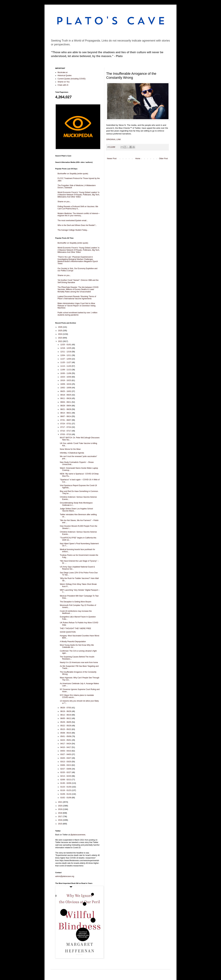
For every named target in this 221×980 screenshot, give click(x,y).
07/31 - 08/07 (66, 420)
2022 (60, 341)
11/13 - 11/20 (66, 366)
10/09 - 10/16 (66, 384)
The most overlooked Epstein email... (73, 221)
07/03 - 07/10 (66, 434)
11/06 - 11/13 (66, 370)
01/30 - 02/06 (66, 783)
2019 (60, 809)
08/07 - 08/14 (66, 416)
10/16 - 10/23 (66, 380)
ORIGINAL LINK (114, 139)
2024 (60, 334)
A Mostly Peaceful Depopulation (73, 642)
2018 (60, 813)
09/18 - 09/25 (66, 395)
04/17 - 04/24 (66, 744)
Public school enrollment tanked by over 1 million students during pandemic (77, 314)
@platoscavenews (78, 835)
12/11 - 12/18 (66, 352)
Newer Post (112, 159)
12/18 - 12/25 (66, 348)
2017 (60, 817)
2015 (60, 824)
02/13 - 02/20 (66, 776)
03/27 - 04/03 (66, 754)
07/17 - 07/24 (66, 427)
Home (138, 159)
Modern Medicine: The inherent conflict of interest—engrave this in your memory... (79, 215)
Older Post (163, 159)
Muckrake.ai (63, 72)
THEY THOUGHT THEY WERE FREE (76, 628)
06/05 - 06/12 (66, 718)
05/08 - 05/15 (66, 733)
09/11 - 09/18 (66, 398)
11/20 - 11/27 (66, 362)
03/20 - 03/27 (66, 758)
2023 (60, 338)
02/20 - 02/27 (66, 772)
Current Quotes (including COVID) (72, 79)
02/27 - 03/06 (66, 769)
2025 (60, 331)
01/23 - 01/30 (66, 787)
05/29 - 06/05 (66, 722)
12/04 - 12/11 (66, 355)
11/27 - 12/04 (66, 359)
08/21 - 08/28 (66, 409)
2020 (60, 806)
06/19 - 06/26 (66, 711)
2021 (60, 802)
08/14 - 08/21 (66, 413)
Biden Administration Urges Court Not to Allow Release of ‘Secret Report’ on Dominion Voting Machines (77, 306)
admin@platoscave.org (65, 876)
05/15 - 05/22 (66, 729)
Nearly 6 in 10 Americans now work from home (79, 662)
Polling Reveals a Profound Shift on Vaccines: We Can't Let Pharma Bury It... (78, 208)
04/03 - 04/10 (66, 751)
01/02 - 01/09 (66, 798)
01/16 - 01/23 (66, 790)
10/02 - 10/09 (66, 388)
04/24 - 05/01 (66, 740)
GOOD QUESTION (68, 632)
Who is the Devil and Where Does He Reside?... (77, 225)
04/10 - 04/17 (66, 747)
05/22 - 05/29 (66, 726)
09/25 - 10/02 (66, 391)
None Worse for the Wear (70, 449)
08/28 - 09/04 (66, 406)
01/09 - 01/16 (66, 794)
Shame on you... (64, 202)
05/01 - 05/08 (66, 736)
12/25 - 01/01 (66, 345)
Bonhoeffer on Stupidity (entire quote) (73, 174)
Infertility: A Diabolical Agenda (72, 453)
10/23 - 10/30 (66, 377)
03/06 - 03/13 (66, 765)
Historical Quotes (65, 76)
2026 (60, 327)
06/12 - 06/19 (66, 715)
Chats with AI (63, 85)
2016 (60, 820)
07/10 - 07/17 (66, 431)
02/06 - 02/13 (66, 780)
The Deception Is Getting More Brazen (76, 602)
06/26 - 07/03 (66, 708)
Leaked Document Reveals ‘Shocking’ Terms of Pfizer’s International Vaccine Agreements (77, 298)
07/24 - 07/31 (66, 424)
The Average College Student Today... (73, 230)
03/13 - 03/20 (66, 762)
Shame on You (64, 82)
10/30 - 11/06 (66, 373)
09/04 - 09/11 (66, 402)
